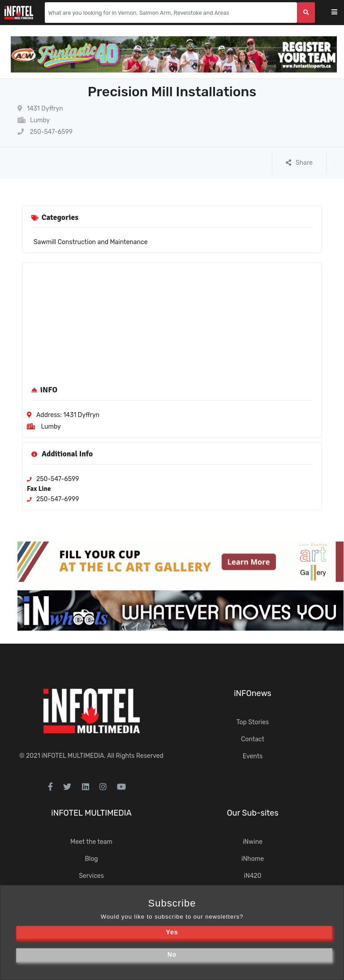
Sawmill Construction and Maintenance (91, 242)
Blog (91, 859)
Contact (253, 739)
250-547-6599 (45, 132)
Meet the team (91, 842)
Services (91, 876)
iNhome (253, 859)
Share (299, 163)
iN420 (253, 876)
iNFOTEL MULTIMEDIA (73, 756)
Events (253, 756)
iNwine (253, 842)
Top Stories (253, 722)
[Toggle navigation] (340, 13)
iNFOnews (253, 693)
